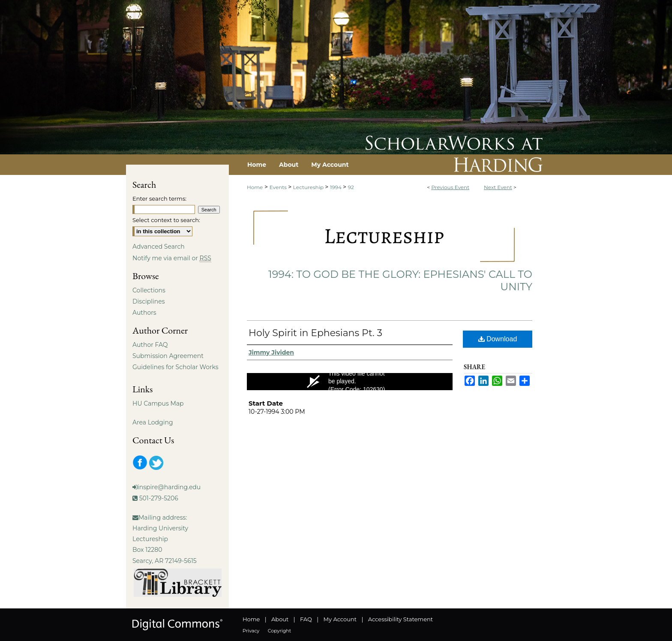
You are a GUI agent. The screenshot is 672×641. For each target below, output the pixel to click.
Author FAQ (150, 345)
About (280, 619)
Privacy (251, 631)
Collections (149, 290)
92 (351, 187)
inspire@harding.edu (169, 487)
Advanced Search (159, 247)
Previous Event (450, 187)
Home (255, 187)
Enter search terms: (159, 199)
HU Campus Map (158, 403)
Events (279, 187)
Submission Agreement (168, 356)
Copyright (279, 631)
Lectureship (309, 187)
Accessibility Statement (400, 619)
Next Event (498, 187)
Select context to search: (166, 220)
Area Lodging (153, 422)
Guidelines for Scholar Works (175, 367)
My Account (340, 619)
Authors (144, 313)
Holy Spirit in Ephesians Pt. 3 (315, 333)
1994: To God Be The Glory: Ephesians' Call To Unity (400, 280)
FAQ (306, 619)
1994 (336, 187)
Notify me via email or (172, 258)
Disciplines (148, 301)
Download (498, 339)
